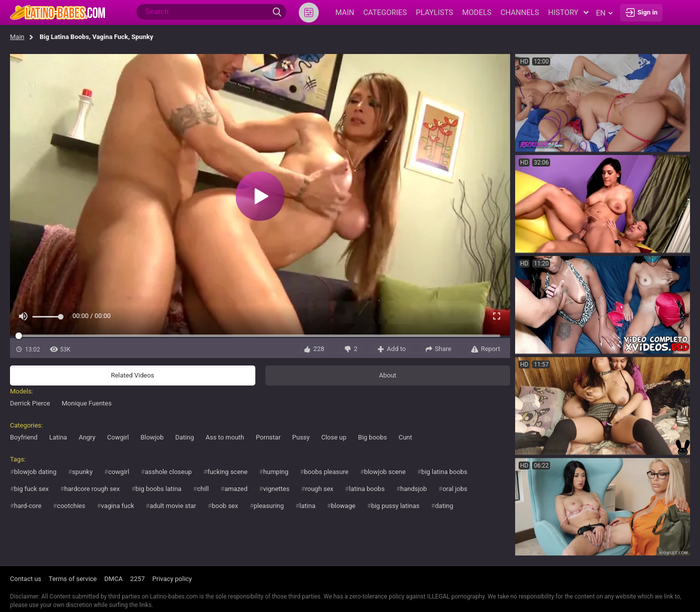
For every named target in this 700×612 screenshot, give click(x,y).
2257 (138, 579)
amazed (236, 489)
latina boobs (367, 489)
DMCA (114, 579)
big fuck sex (31, 489)
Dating (185, 437)
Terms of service (73, 579)
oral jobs (455, 489)
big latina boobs (444, 472)
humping (276, 472)
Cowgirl (118, 437)
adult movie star (173, 506)
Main (17, 37)
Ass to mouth (225, 437)
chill (203, 489)
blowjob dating (35, 472)
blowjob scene (385, 472)
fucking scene (227, 472)
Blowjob (152, 437)
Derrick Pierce (30, 403)
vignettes (277, 489)
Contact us (26, 579)
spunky (82, 472)
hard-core (28, 506)
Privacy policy (172, 579)
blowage (343, 506)
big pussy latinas (395, 506)
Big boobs (373, 437)
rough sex (320, 489)
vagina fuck (117, 506)
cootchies (71, 506)
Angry (87, 437)
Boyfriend (24, 437)
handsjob (413, 489)
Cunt (405, 437)
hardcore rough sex (92, 489)
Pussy (301, 437)
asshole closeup (168, 472)
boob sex (225, 506)
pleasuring (269, 506)
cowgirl (119, 472)
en (604, 13)
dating (444, 506)
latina (307, 506)
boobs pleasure (327, 472)
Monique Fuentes (87, 403)
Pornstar (268, 437)
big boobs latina (158, 489)
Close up (334, 437)
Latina (58, 437)
